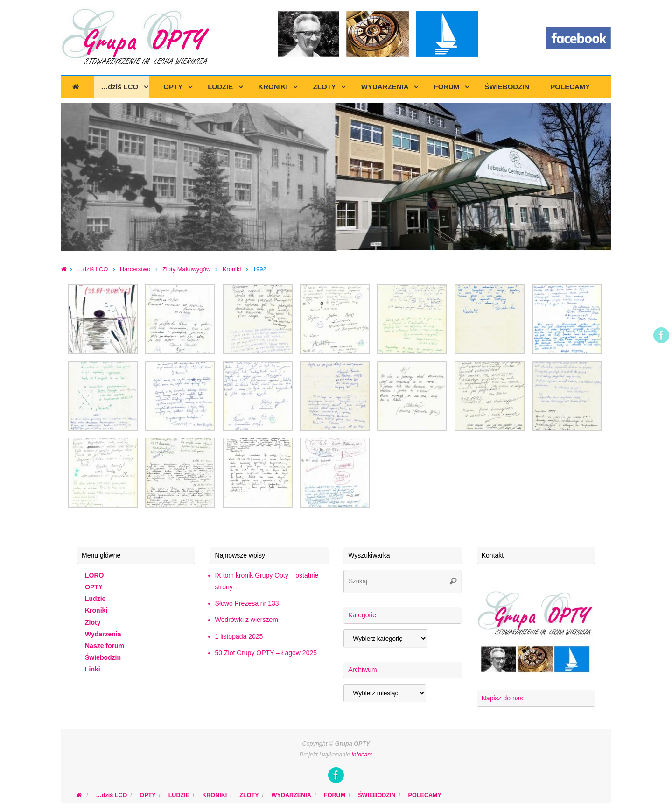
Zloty (93, 622)
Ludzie (95, 599)
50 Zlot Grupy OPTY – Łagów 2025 (266, 653)
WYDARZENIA (291, 795)
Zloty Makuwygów (186, 269)
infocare (362, 755)
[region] (336, 177)
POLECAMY (425, 795)
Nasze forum (105, 646)
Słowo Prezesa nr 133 (247, 603)
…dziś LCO (92, 269)
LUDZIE (179, 795)
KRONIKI (214, 795)
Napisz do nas (502, 698)
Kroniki (232, 269)
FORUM (335, 795)
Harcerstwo (135, 269)
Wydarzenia (103, 634)
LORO (94, 575)
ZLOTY (249, 795)
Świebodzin (103, 657)
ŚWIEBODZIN (377, 795)
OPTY (94, 587)
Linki (93, 669)
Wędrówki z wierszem (247, 620)
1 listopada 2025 (239, 636)
